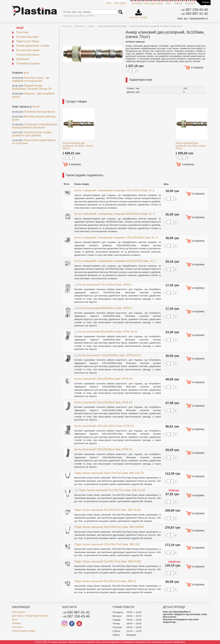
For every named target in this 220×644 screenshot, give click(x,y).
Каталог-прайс (139, 13)
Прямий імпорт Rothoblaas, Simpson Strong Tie (32, 87)
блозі (36, 107)
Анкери (91, 26)
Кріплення (21, 59)
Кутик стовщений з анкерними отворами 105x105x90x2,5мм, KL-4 (116, 237)
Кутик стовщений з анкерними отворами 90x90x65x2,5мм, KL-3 (114, 214)
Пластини (20, 32)
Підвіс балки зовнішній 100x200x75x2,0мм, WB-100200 (109, 527)
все (26, 73)
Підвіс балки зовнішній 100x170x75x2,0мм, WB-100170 (109, 473)
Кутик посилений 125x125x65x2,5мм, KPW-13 (103, 402)
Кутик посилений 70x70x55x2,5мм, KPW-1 (105, 285)
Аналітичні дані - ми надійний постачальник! (31, 79)
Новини (178, 3)
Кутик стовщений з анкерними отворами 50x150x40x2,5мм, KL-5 (115, 261)
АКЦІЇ (20, 28)
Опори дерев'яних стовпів (31, 46)
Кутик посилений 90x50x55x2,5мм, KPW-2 (105, 308)
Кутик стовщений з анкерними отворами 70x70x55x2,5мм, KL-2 (114, 190)
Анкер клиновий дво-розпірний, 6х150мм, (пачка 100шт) (78, 146)
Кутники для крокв (26, 50)
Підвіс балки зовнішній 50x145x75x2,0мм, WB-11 (105, 581)
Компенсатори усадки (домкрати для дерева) (32, 134)
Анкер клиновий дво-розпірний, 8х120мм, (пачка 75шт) (191, 146)
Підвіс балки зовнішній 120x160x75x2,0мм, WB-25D (107, 544)
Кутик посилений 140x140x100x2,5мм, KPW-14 (104, 426)
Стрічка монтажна (28, 55)
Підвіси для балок (26, 41)
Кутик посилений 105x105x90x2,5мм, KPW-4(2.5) (110, 355)
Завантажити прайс (24, 631)
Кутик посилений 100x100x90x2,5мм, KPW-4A (103, 379)
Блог (168, 3)
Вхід (109, 3)
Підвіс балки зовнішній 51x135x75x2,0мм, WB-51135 (112, 490)
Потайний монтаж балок (39, 112)
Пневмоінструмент (26, 64)
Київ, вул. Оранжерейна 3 (193, 18)
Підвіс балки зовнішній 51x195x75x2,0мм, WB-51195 (108, 561)
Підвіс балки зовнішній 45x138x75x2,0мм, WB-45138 (108, 510)
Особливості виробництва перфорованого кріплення (34, 126)
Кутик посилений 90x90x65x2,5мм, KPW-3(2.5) (108, 332)
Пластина (67, 26)
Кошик (206, 2)
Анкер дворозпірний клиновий (112, 26)
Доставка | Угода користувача (147, 3)
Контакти (190, 3)
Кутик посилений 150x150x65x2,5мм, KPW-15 (103, 449)
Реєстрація (120, 3)
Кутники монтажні (25, 37)
